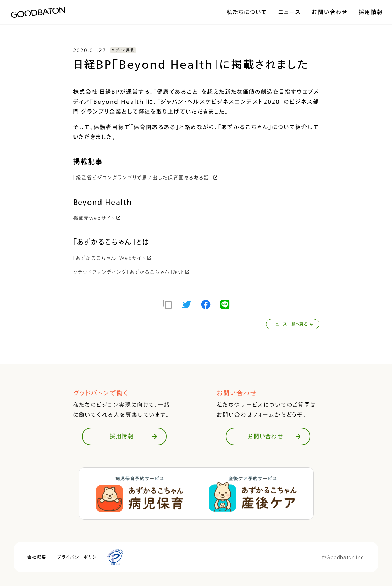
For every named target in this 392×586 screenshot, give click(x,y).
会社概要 (37, 557)
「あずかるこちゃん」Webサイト (113, 258)
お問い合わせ (330, 12)
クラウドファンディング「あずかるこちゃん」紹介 (132, 272)
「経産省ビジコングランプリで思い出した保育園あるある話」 (146, 177)
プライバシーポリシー (79, 557)
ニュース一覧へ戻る (292, 324)
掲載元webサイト (97, 218)
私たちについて (247, 12)
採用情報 (371, 12)
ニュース (289, 12)
